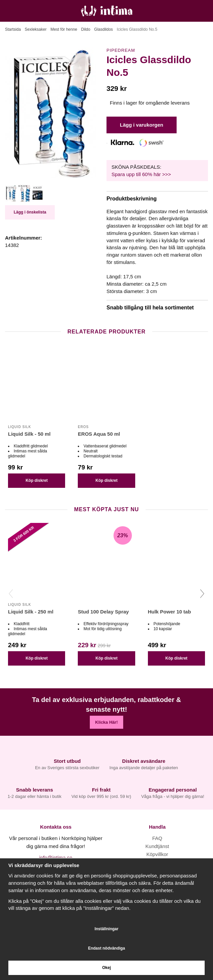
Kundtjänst (157, 846)
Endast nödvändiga (107, 948)
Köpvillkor (157, 854)
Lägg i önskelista (30, 212)
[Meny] (8, 11)
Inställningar (106, 929)
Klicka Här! (106, 722)
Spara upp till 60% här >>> (141, 174)
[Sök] (23, 11)
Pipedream (121, 50)
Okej (106, 968)
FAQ (157, 838)
